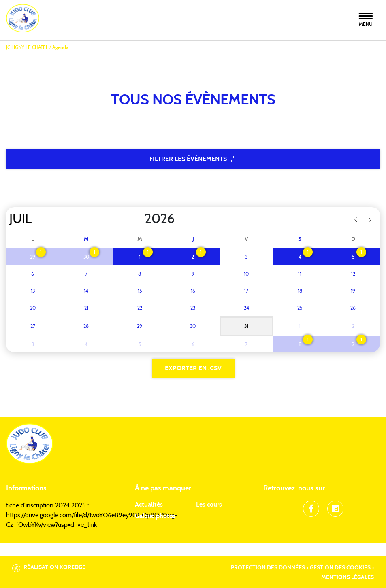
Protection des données (268, 568)
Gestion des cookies (340, 568)
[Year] (138, 219)
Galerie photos (155, 516)
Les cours (209, 505)
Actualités (149, 505)
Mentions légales (348, 577)
